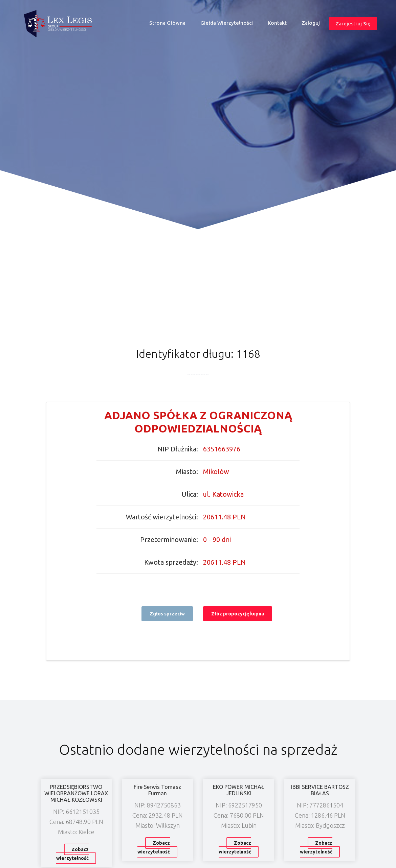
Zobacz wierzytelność (72, 854)
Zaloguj (311, 23)
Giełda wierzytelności (227, 23)
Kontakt (277, 23)
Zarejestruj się (353, 23)
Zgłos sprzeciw (167, 614)
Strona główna (170, 25)
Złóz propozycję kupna (238, 614)
